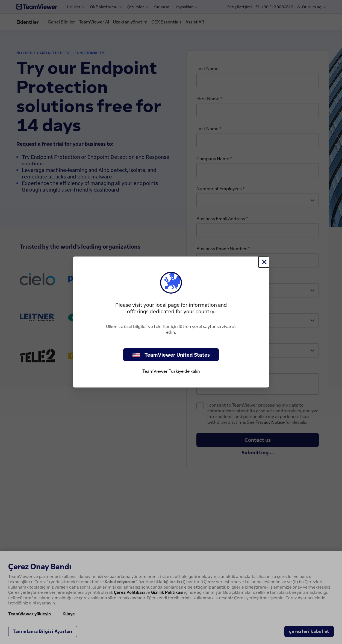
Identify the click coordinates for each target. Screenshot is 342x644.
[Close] (264, 262)
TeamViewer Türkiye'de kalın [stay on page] (171, 371)
